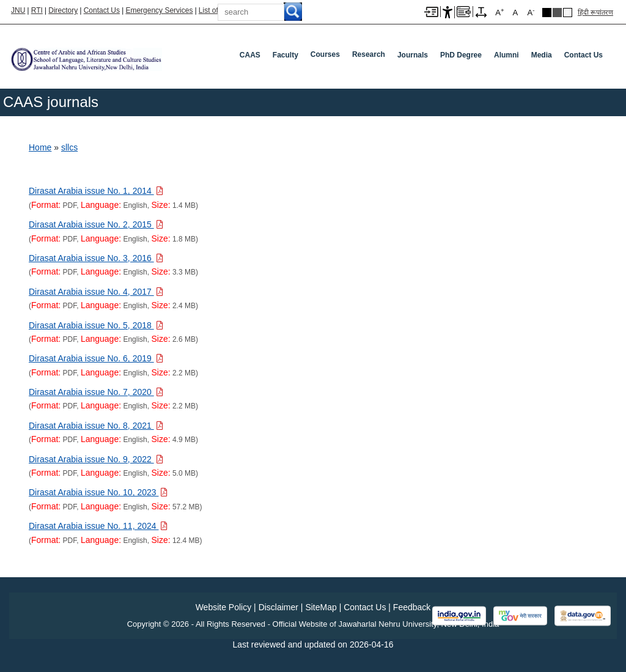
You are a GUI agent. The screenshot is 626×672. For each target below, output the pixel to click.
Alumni (506, 55)
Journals (413, 55)
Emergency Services (159, 10)
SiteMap (321, 607)
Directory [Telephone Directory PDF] (63, 10)
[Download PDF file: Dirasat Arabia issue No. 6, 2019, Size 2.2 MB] (96, 358)
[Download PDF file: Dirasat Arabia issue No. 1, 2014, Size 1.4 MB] (96, 191)
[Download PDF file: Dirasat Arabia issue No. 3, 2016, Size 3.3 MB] (96, 258)
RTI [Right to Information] (37, 10)
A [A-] (531, 12)
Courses (325, 54)
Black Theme (547, 13)
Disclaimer (278, 607)
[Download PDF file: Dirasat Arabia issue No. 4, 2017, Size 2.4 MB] (96, 292)
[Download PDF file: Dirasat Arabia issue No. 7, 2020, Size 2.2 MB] (96, 392)
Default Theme (568, 13)
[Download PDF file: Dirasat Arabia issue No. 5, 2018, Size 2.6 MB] (96, 325)
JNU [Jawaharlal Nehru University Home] (18, 10)
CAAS (250, 55)
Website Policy (224, 607)
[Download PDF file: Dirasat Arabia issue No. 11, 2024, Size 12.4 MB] (98, 526)
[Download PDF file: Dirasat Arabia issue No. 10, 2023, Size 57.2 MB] (98, 492)
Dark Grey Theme (557, 13)
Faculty (285, 55)
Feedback (412, 607)
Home (40, 147)
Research (369, 54)
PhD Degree (461, 55)
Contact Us (102, 10)
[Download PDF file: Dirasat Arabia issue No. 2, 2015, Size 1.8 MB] (96, 224)
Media (542, 55)
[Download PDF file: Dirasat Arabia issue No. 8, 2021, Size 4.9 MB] (96, 426)
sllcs (69, 147)
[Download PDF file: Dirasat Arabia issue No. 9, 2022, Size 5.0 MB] (96, 459)
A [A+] (499, 12)
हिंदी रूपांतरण (595, 12)
